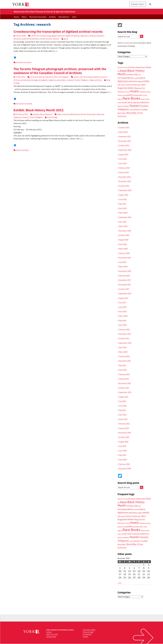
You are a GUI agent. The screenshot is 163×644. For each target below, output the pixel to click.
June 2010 (123, 451)
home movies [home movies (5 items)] (131, 85)
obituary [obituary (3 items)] (120, 95)
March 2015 (123, 316)
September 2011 (125, 392)
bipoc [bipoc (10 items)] (123, 71)
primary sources (46, 39)
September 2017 (125, 294)
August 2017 (124, 298)
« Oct (119, 583)
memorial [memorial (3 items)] (127, 92)
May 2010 (122, 455)
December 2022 (125, 177)
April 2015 (123, 311)
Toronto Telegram (81, 80)
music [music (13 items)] (134, 91)
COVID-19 (35, 36)
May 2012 (122, 365)
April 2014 (123, 325)
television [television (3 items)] (120, 106)
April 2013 (123, 347)
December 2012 (125, 361)
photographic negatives (47, 80)
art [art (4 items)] (119, 71)
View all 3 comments (23, 62)
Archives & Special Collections (42, 77)
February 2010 (124, 464)
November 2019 (125, 258)
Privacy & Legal (88, 632)
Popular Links (138, 4)
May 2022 (122, 204)
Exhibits (52, 17)
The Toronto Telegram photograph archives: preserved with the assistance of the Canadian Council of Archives (60, 71)
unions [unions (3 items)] (131, 110)
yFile (74, 17)
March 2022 (123, 213)
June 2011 (123, 406)
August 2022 (124, 195)
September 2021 (125, 217)
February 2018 (124, 276)
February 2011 (124, 424)
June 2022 (123, 199)
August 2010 (124, 442)
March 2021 (123, 226)
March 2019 (123, 267)
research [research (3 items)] (143, 99)
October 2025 (124, 127)
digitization (85, 36)
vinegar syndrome (95, 80)
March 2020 (123, 249)
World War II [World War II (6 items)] (133, 113)
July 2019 (123, 262)
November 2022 (125, 181)
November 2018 (125, 271)
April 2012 (123, 370)
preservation (61, 80)
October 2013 (124, 338)
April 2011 (123, 415)
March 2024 (123, 132)
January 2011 (124, 428)
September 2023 (125, 150)
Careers (85, 637)
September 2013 (125, 343)
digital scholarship (73, 36)
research (56, 39)
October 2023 (124, 145)
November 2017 (125, 285)
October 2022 (124, 186)
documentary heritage (29, 80)
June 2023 (123, 159)
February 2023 (124, 168)
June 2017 (123, 307)
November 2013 (125, 334)
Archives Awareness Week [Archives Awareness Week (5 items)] (140, 67)
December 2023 (125, 136)
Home (16, 17)
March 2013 (123, 352)
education (17, 39)
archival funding (86, 77)
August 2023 (124, 154)
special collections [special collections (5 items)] (141, 102)
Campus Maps (51, 637)
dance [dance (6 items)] (142, 78)
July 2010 (123, 446)
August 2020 (124, 240)
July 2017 (123, 302)
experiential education (30, 39)
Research (49, 114)
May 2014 (122, 321)
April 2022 (123, 208)
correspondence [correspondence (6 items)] (125, 78)
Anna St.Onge (52, 117)
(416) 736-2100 (52, 634)
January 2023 (124, 172)
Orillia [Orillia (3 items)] (124, 95)
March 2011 (123, 419)
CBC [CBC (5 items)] (136, 74)
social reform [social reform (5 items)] (127, 102)
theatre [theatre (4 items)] (126, 106)
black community (64, 114)
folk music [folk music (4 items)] (121, 85)
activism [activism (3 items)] (120, 67)
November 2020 (125, 231)
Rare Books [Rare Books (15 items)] (131, 98)
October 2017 (124, 289)
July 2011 (123, 401)
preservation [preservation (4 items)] (139, 95)
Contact (49, 632)
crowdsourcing (45, 36)
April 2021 (123, 222)
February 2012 (124, 374)
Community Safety (89, 630)
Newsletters (64, 17)
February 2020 (124, 253)
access (76, 77)
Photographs (64, 77)
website (127, 43)
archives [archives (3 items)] (125, 67)
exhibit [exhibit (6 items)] (146, 81)
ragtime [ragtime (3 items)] (120, 99)
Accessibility (87, 634)
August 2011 (124, 397)
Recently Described (38, 17)
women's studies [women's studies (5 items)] (141, 109)
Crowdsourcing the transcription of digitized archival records (58, 32)
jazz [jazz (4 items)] (139, 85)
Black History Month (78, 114)
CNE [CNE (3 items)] (139, 75)
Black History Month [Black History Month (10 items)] (131, 72)
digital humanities (58, 36)
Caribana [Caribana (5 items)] (130, 74)
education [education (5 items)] (133, 81)
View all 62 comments (24, 104)
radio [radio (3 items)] (145, 95)
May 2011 (122, 410)
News (24, 17)
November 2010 (125, 433)
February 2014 (124, 329)
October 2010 (124, 437)
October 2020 (124, 235)
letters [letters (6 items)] (131, 88)
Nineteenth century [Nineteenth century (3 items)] (145, 92)
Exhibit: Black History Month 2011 (39, 110)
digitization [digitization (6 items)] (123, 81)
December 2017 (125, 280)
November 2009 (125, 469)
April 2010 (123, 460)
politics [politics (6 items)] (130, 95)
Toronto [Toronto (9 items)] (134, 106)
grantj (66, 39)
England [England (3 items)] (140, 81)
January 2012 (124, 379)
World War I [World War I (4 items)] (122, 113)
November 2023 (125, 141)
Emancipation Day (93, 114)
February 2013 (124, 356)
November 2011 (125, 383)
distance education (97, 36)
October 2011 (124, 388)
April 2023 (123, 163)
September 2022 (125, 190)
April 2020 (123, 244)
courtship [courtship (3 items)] (136, 78)
